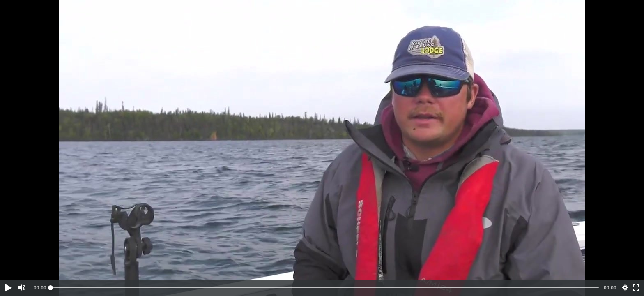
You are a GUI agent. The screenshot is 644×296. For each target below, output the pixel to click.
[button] (8, 288)
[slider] (325, 288)
